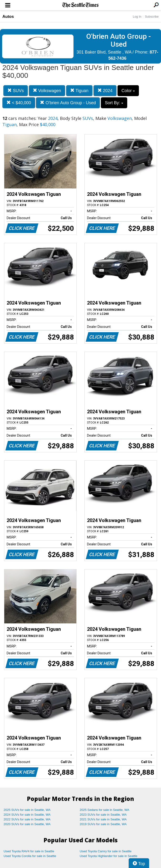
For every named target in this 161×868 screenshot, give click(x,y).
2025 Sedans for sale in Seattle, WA (104, 810)
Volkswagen (47, 91)
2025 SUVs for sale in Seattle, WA (27, 810)
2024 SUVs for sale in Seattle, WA (27, 815)
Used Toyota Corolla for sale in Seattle (30, 856)
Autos (8, 17)
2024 (105, 91)
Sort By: (114, 103)
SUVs (16, 91)
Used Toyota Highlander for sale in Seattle (109, 856)
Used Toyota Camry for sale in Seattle (106, 851)
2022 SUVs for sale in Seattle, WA (27, 819)
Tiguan (79, 91)
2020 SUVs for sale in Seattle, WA (27, 824)
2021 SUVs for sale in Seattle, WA (103, 819)
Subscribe (152, 17)
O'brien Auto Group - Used (68, 103)
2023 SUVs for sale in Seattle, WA (103, 815)
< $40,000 (19, 103)
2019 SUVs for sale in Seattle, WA (103, 824)
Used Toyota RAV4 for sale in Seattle (29, 851)
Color (128, 91)
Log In (137, 17)
